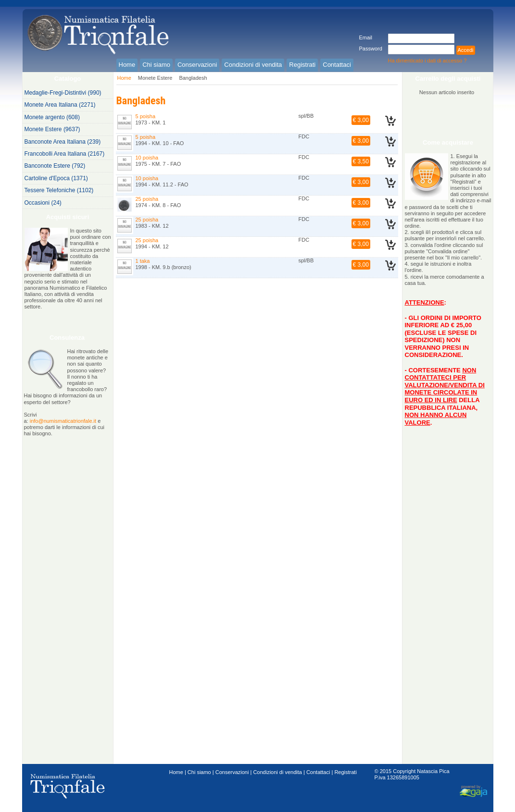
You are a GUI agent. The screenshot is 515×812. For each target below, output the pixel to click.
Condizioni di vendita (277, 772)
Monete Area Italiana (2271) (60, 105)
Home (124, 78)
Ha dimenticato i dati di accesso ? (427, 61)
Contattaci (318, 772)
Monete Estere (155, 78)
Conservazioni (232, 772)
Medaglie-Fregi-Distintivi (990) (63, 93)
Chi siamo (199, 772)
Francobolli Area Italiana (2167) (65, 154)
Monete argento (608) (52, 117)
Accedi (466, 50)
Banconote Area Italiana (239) (63, 142)
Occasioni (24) (43, 203)
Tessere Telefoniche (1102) (59, 190)
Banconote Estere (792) (55, 166)
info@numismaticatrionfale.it (63, 421)
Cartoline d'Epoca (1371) (56, 178)
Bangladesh (193, 78)
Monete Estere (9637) (52, 129)
